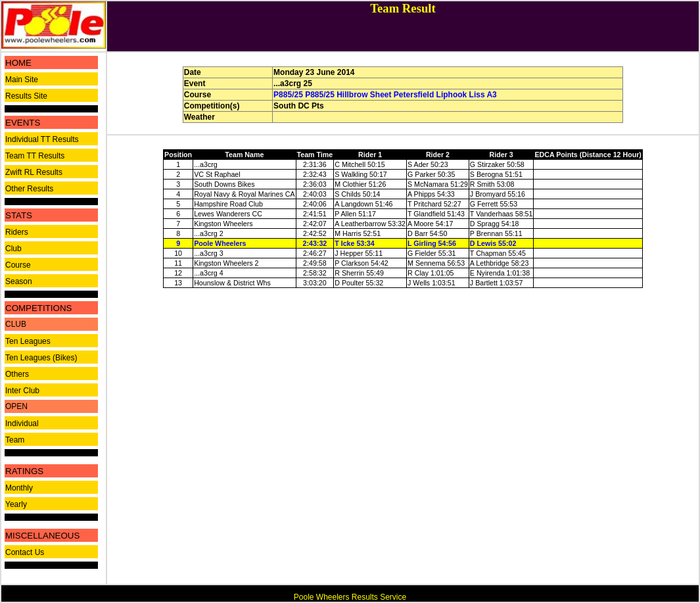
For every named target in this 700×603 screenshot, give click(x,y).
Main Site (22, 80)
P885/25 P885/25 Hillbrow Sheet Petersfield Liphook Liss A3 (385, 95)
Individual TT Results (42, 139)
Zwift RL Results (34, 172)
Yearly (16, 504)
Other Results (29, 189)
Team (15, 440)
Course (18, 265)
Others (17, 374)
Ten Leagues (28, 341)
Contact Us (25, 552)
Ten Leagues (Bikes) (41, 358)
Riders (17, 232)
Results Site (26, 96)
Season (19, 281)
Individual (22, 423)
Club (13, 249)
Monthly (19, 488)
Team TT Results (35, 156)
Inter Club (22, 391)
